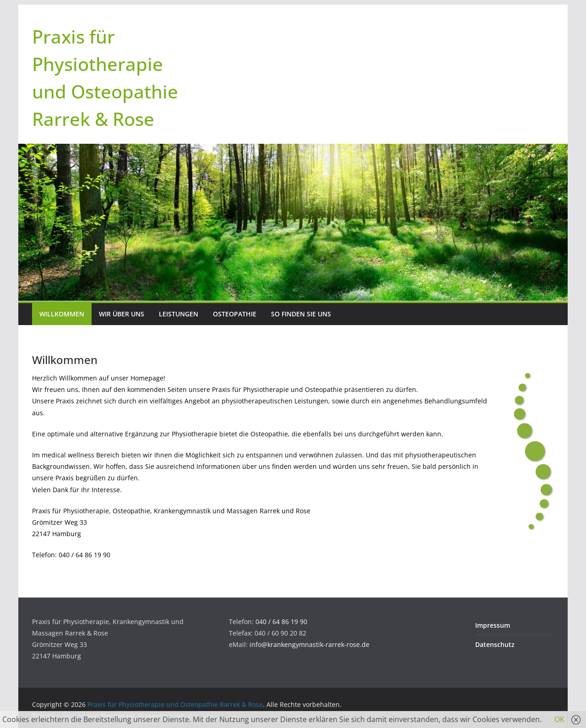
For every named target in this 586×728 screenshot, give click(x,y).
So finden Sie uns (301, 314)
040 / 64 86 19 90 (281, 622)
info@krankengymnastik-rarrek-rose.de (309, 644)
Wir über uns (122, 314)
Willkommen (62, 314)
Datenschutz (495, 644)
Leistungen (179, 314)
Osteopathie (235, 314)
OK (559, 719)
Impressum (493, 625)
